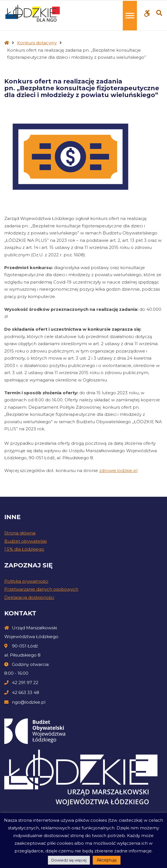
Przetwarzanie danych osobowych (41, 589)
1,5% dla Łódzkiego (24, 549)
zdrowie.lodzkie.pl (118, 470)
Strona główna (20, 533)
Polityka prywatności (26, 581)
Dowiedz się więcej (69, 860)
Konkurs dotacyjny (37, 43)
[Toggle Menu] (130, 15)
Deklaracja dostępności (29, 597)
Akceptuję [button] (107, 860)
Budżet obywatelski (26, 541)
